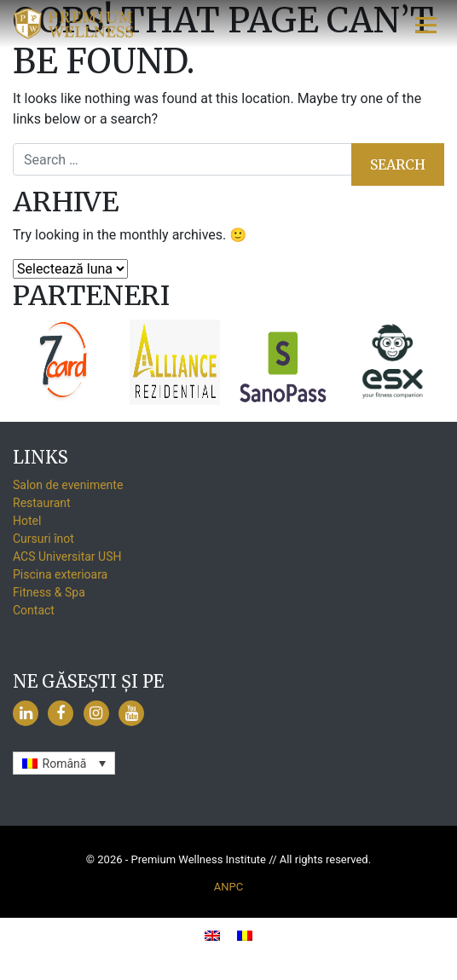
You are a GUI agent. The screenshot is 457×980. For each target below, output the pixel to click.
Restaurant (42, 503)
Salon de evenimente (68, 485)
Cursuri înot (43, 539)
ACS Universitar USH (67, 556)
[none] (64, 763)
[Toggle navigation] (426, 24)
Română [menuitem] (65, 764)
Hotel (27, 521)
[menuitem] (64, 763)
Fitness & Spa (49, 592)
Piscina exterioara (60, 574)
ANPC (228, 887)
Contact (34, 610)
